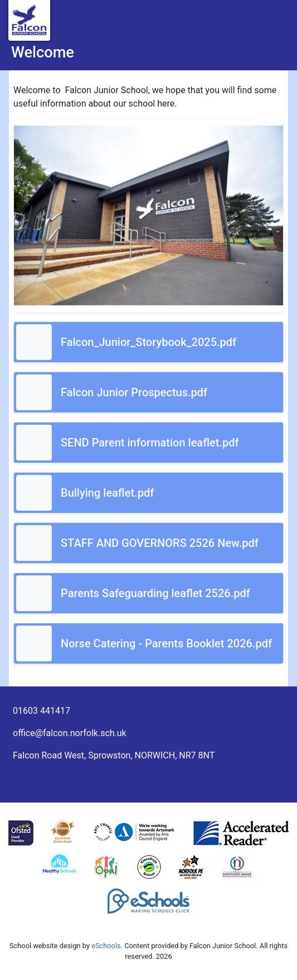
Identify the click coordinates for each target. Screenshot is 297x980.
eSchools (106, 946)
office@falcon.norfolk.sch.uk (70, 733)
